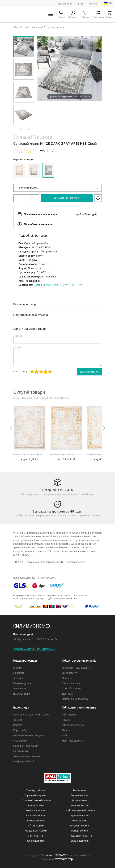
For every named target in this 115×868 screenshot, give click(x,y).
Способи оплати (72, 688)
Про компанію (65, 4)
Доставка (67, 694)
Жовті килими (80, 821)
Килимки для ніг (23, 683)
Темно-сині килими (35, 810)
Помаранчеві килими (35, 831)
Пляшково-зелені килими (36, 800)
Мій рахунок (73, 17)
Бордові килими (80, 795)
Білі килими (80, 790)
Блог (81, 4)
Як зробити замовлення (38, 224)
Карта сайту (21, 730)
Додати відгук (90, 372)
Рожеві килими (80, 831)
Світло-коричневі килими (80, 810)
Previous (28, 130)
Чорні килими (80, 800)
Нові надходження (73, 741)
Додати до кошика (67, 198)
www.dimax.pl (64, 859)
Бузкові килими (35, 821)
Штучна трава (22, 694)
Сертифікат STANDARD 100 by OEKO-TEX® (58, 285)
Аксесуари (20, 688)
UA (111, 3)
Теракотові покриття (81, 836)
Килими (38, 27)
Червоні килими (35, 805)
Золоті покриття (80, 841)
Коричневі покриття (35, 795)
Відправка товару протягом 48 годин (57, 511)
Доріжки (18, 678)
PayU (74, 598)
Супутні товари (29, 392)
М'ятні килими (36, 826)
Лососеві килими (35, 816)
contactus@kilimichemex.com (35, 649)
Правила (67, 678)
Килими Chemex (14, 15)
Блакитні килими (80, 826)
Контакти (93, 4)
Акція (65, 735)
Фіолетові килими (80, 805)
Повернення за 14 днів (58, 490)
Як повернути (70, 673)
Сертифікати (21, 751)
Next (20, 130)
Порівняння (98, 17)
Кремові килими (80, 816)
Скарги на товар (72, 683)
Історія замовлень (73, 725)
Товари (66, 730)
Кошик (109, 17)
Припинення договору (75, 699)
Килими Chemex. (56, 855)
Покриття (19, 673)
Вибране (86, 17)
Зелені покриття (35, 841)
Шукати (61, 17)
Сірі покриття (35, 836)
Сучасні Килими (55, 27)
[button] (58, 188)
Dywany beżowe (35, 790)
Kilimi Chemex (22, 27)
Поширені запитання (26, 746)
